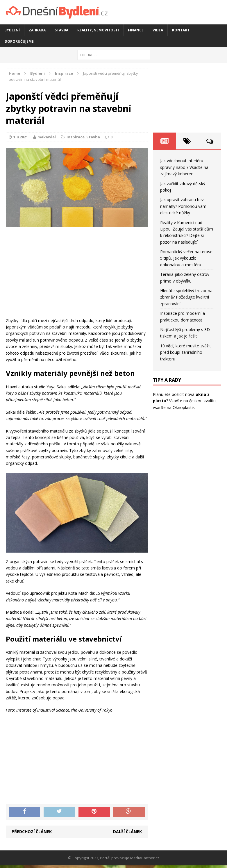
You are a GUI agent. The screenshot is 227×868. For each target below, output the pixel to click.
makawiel (47, 137)
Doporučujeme (19, 41)
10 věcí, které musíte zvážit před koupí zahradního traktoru (186, 352)
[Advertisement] (77, 274)
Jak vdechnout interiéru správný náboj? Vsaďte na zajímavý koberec (184, 167)
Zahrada (37, 30)
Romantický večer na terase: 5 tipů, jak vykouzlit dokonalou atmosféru (187, 258)
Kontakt (181, 30)
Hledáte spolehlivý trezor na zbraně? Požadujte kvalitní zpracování (186, 297)
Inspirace (76, 137)
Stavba (61, 30)
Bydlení (12, 30)
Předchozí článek (32, 832)
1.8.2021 (21, 137)
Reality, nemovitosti (98, 30)
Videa (158, 30)
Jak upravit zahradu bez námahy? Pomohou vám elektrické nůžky (183, 206)
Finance (136, 30)
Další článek (127, 832)
